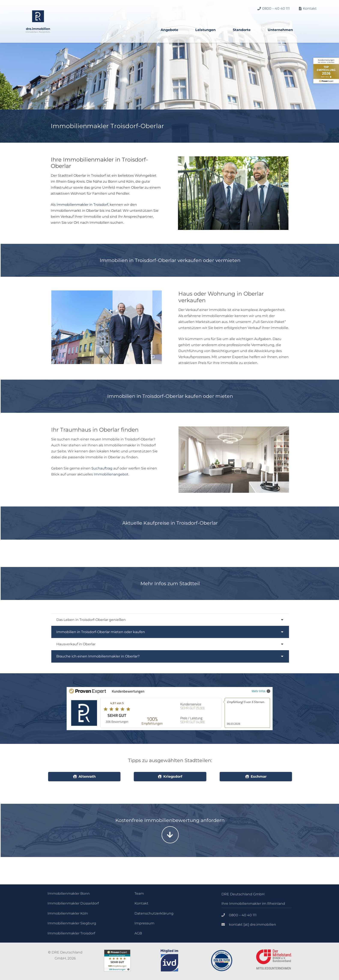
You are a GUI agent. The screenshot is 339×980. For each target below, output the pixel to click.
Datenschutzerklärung (154, 913)
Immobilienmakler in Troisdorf (82, 205)
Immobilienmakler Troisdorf (71, 933)
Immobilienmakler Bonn (69, 893)
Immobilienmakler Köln (68, 913)
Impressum (144, 923)
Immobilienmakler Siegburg (72, 923)
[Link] (38, 21)
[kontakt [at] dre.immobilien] (225, 925)
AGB (138, 933)
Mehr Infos (261, 691)
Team (139, 893)
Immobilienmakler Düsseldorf (73, 903)
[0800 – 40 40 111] (225, 915)
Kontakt (141, 903)
